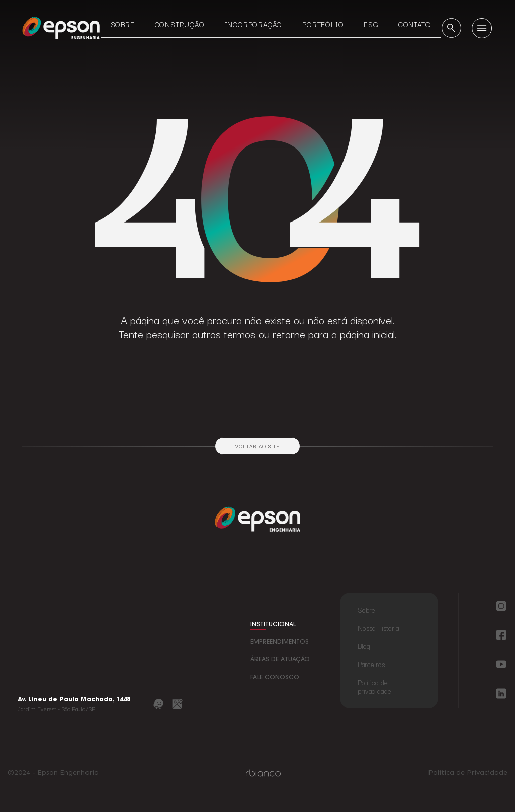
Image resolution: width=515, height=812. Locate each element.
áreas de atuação (280, 660)
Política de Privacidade (468, 773)
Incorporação (254, 24)
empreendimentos (280, 642)
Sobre (123, 24)
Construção (180, 24)
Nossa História (378, 628)
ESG (371, 24)
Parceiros (371, 664)
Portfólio (323, 24)
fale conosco (275, 678)
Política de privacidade (374, 686)
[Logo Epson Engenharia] (61, 27)
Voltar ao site (257, 446)
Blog (364, 646)
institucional (273, 625)
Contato (415, 24)
